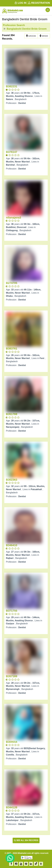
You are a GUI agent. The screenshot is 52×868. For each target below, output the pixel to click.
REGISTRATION (39, 3)
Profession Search (14, 25)
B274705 (12, 283)
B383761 (12, 349)
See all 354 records (26, 840)
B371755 (12, 611)
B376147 (12, 152)
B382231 (12, 86)
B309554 (12, 742)
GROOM (31, 36)
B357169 (12, 676)
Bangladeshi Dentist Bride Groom (26, 29)
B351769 (12, 414)
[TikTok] (36, 864)
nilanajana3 (14, 218)
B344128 (12, 807)
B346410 (12, 545)
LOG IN (20, 3)
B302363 (12, 480)
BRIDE (44, 36)
